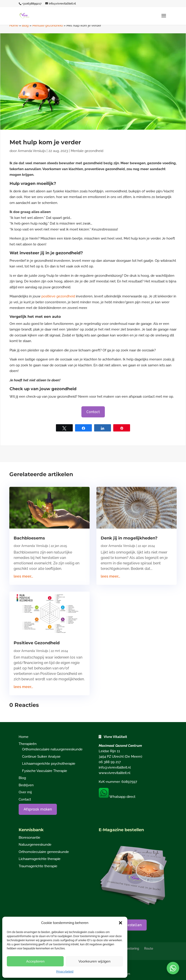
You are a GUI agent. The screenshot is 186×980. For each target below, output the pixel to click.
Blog (25, 25)
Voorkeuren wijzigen (94, 961)
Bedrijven (26, 785)
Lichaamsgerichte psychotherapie (49, 764)
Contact (93, 412)
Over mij (25, 792)
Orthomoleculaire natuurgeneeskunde (52, 749)
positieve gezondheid (58, 296)
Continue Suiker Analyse (41, 757)
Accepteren (35, 961)
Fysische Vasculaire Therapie (45, 771)
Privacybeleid (65, 972)
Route (149, 948)
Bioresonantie (29, 838)
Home (14, 25)
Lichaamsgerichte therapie (40, 859)
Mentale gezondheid (48, 25)
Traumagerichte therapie (38, 866)
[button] (121, 923)
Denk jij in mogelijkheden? (129, 538)
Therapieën (28, 744)
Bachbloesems (29, 538)
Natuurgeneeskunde (35, 845)
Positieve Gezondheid (37, 643)
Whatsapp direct (117, 797)
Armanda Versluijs (32, 151)
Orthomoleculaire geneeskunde (44, 852)
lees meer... (23, 576)
